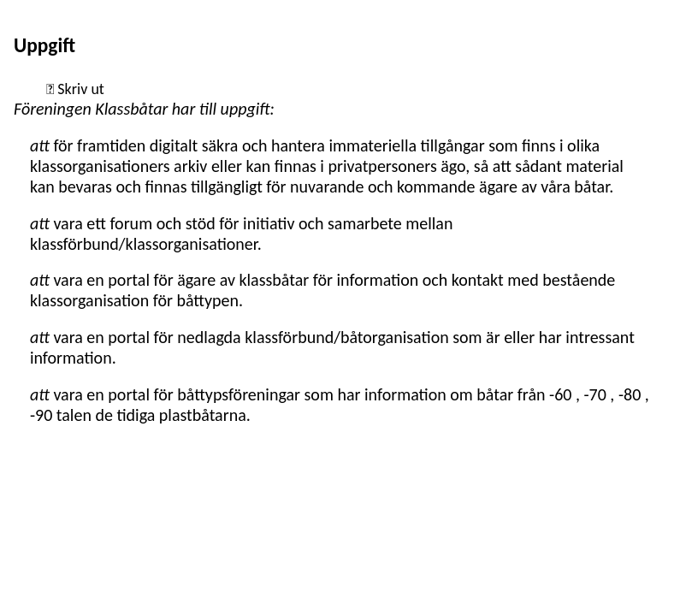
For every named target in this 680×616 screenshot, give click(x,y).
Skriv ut (79, 89)
